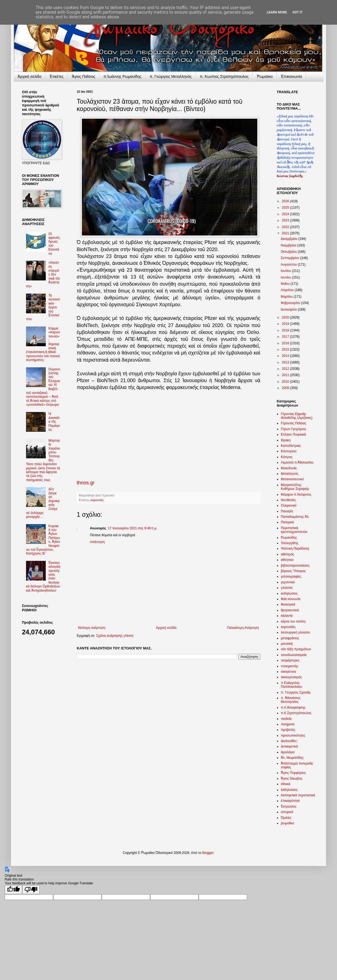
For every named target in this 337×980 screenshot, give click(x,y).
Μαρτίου (287, 297)
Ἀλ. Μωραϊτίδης (292, 758)
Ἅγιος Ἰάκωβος (292, 779)
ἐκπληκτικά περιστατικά (298, 795)
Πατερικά (287, 522)
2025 (286, 208)
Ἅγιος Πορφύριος (293, 773)
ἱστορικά (287, 812)
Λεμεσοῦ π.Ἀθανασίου (297, 462)
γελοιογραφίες (291, 576)
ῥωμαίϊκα (287, 823)
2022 (286, 227)
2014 (286, 356)
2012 (286, 369)
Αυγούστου (289, 265)
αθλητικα (287, 560)
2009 (286, 388)
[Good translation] (13, 890)
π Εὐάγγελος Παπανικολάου (292, 685)
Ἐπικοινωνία (291, 76)
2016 (286, 343)
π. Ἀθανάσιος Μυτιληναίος (291, 700)
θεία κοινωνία (291, 599)
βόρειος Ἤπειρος (293, 571)
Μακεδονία (289, 468)
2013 (286, 362)
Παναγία (287, 511)
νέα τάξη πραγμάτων (296, 649)
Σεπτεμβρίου (290, 258)
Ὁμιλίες (286, 818)
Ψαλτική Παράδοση (295, 549)
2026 (286, 201)
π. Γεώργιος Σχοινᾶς (296, 692)
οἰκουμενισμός (291, 677)
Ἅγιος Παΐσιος (84, 76)
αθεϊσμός (287, 554)
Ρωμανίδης (289, 538)
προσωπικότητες (293, 735)
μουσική (287, 644)
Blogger (208, 853)
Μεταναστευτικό (292, 479)
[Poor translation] (31, 890)
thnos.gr (86, 483)
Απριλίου (288, 290)
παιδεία (286, 719)
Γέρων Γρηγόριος (293, 429)
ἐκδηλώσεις (289, 790)
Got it (297, 12)
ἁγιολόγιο (288, 752)
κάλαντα (287, 616)
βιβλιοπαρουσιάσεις (295, 566)
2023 (286, 220)
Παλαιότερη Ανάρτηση (243, 628)
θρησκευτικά (290, 610)
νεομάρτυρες (290, 660)
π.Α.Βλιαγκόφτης (293, 708)
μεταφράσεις (290, 638)
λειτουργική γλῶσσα (295, 632)
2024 (286, 214)
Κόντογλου (289, 451)
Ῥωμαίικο (265, 76)
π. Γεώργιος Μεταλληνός (171, 76)
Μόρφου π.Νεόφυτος (296, 495)
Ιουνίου (286, 277)
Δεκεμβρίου (289, 239)
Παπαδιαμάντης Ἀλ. (295, 517)
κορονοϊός (97, 500)
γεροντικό (288, 582)
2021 (286, 233)
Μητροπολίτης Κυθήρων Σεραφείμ (295, 487)
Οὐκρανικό (289, 505)
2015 (286, 350)
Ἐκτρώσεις (289, 806)
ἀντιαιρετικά (289, 746)
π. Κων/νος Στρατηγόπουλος (224, 76)
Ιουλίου (286, 271)
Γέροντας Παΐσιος (294, 423)
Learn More (277, 12)
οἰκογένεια (288, 672)
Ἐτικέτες (57, 76)
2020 (286, 317)
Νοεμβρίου (289, 245)
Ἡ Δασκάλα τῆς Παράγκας (54, 422)
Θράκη (286, 440)
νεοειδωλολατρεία (294, 655)
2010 (286, 382)
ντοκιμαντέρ (289, 666)
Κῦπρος (287, 457)
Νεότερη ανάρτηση (92, 628)
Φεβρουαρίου (291, 303)
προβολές (288, 730)
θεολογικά (288, 604)
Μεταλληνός (290, 474)
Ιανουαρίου (289, 309)
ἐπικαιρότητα (290, 801)
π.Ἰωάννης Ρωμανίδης (122, 76)
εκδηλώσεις (289, 593)
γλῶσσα (287, 588)
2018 (286, 330)
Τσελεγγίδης (290, 543)
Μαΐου (285, 284)
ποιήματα (288, 724)
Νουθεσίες (288, 500)
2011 (286, 375)
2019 (286, 324)
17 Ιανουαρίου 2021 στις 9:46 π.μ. (133, 528)
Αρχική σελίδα (166, 628)
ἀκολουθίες (289, 741)
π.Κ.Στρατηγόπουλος (296, 713)
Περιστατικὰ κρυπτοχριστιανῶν (294, 530)
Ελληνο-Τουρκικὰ (293, 434)
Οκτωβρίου (289, 252)
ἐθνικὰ (285, 784)
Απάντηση (97, 542)
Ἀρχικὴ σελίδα (29, 76)
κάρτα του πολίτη (293, 621)
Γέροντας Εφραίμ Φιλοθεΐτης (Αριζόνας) (297, 416)
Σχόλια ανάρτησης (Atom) (115, 636)
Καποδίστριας (291, 446)
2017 (286, 337)
